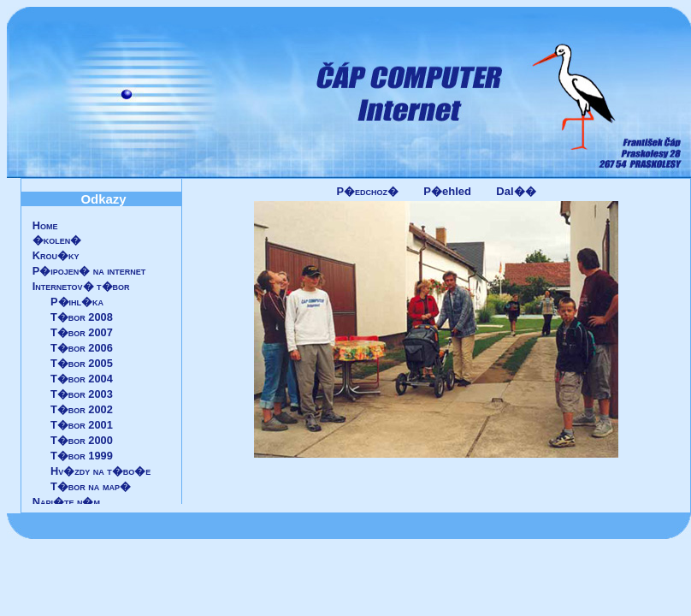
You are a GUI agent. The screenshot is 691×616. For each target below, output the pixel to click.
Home (45, 225)
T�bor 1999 (82, 456)
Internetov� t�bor (81, 286)
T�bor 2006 (82, 348)
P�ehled (447, 191)
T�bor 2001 (82, 425)
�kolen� (57, 240)
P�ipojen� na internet (89, 271)
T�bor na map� (91, 486)
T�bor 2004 (82, 379)
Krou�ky (56, 255)
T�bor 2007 (82, 332)
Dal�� (516, 191)
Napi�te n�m (66, 502)
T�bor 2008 (82, 317)
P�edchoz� (367, 191)
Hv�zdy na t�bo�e (100, 471)
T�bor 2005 (82, 363)
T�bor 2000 (82, 440)
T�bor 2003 (82, 394)
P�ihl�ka (77, 302)
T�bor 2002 (82, 409)
